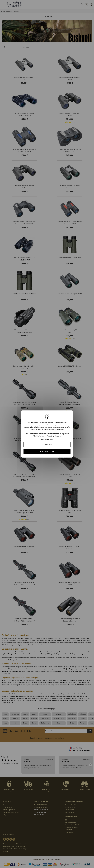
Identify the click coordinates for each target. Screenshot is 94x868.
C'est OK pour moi (47, 451)
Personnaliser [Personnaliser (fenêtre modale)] (47, 445)
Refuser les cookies (47, 439)
